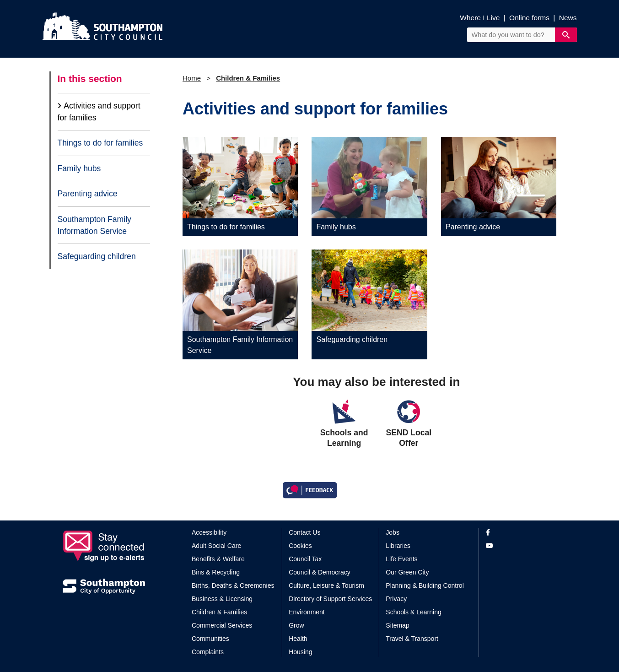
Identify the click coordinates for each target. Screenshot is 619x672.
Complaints (208, 652)
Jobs (393, 532)
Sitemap (397, 625)
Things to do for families (100, 143)
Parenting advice (88, 194)
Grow (296, 625)
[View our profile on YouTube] (521, 546)
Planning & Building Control (425, 585)
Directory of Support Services (330, 599)
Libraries (398, 546)
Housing (300, 652)
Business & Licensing (222, 599)
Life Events (401, 559)
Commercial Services (222, 625)
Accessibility (209, 532)
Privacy (396, 599)
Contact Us (304, 532)
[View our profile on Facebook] (521, 533)
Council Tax (305, 559)
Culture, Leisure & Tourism (326, 585)
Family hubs (79, 168)
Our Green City (407, 572)
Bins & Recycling (216, 572)
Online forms (529, 18)
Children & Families (248, 78)
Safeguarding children (97, 256)
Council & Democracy (320, 572)
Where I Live (480, 18)
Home (192, 78)
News (568, 18)
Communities (210, 639)
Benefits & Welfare (218, 559)
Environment (307, 612)
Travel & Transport (412, 639)
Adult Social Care (216, 546)
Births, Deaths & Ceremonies (233, 585)
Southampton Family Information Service (94, 225)
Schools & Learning (413, 612)
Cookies (300, 546)
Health (298, 639)
